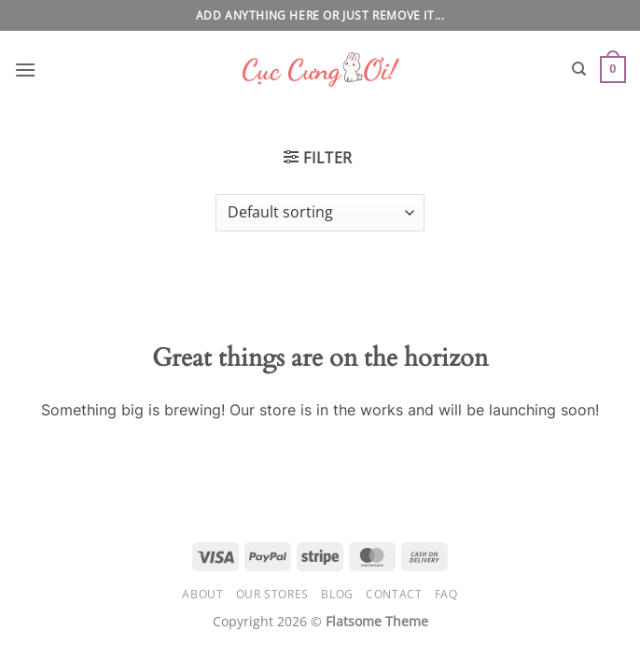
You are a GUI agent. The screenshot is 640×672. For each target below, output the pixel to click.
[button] (25, 70)
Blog (337, 594)
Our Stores (272, 594)
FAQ (446, 594)
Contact (394, 594)
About (202, 594)
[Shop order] (320, 213)
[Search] (579, 69)
